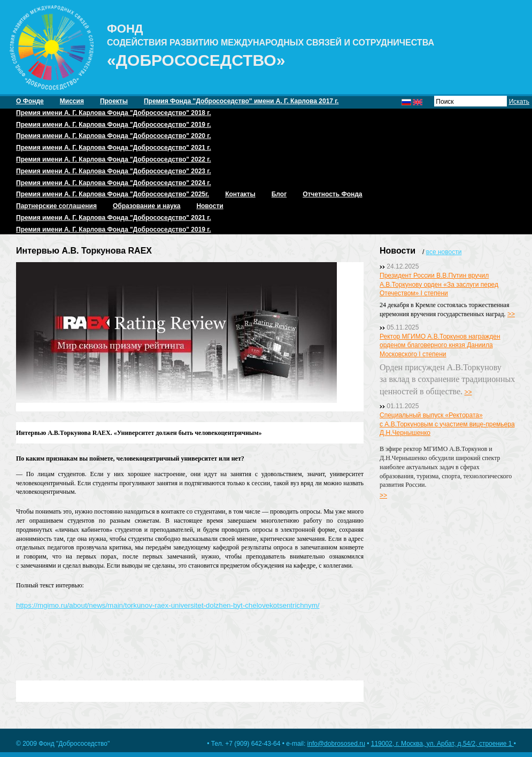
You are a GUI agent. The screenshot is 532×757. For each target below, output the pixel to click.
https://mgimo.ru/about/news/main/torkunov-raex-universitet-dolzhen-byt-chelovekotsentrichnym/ (168, 605)
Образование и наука (147, 206)
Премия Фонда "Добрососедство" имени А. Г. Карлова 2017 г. (241, 101)
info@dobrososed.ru (336, 744)
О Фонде (30, 101)
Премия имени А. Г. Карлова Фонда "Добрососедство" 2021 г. (113, 148)
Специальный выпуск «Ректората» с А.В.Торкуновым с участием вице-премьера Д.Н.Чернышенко (447, 424)
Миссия (72, 101)
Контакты (240, 194)
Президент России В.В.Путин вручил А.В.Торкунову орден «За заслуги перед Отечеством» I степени (439, 285)
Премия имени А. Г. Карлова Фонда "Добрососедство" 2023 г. (113, 171)
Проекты (114, 101)
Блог (279, 194)
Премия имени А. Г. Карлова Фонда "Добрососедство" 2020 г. (113, 136)
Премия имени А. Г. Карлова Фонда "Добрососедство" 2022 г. (113, 159)
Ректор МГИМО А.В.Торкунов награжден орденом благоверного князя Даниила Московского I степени (440, 346)
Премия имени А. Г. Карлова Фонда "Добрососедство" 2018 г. (113, 113)
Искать (519, 102)
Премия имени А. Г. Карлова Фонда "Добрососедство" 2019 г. (113, 125)
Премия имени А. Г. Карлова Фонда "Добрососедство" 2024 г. (113, 183)
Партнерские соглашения (56, 206)
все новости (444, 252)
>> (511, 314)
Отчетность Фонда (332, 194)
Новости (210, 206)
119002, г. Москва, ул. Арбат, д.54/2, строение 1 (442, 744)
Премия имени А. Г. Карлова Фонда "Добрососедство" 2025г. (113, 194)
